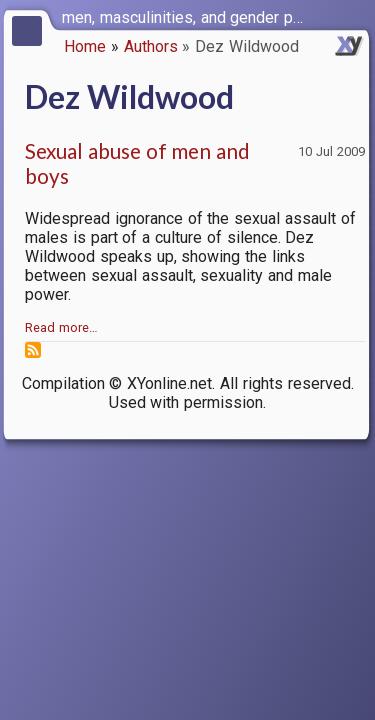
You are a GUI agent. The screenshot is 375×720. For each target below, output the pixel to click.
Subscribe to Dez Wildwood (33, 350)
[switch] (355, 16)
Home (85, 46)
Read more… (61, 327)
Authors (151, 46)
